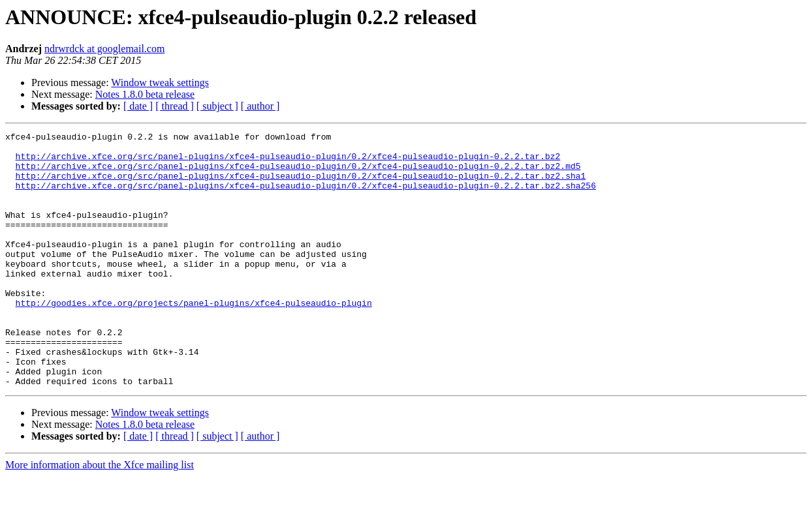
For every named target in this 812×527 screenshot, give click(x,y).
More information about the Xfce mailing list (100, 516)
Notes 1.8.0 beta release (145, 94)
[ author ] (260, 106)
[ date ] (138, 106)
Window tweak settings (160, 83)
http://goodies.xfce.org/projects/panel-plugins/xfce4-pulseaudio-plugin (194, 338)
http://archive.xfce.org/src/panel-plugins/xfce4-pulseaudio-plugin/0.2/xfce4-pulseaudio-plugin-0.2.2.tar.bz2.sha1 (301, 185)
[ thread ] (175, 106)
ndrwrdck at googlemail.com (104, 49)
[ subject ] (217, 106)
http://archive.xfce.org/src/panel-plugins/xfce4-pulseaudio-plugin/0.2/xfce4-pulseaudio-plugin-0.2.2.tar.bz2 (288, 162)
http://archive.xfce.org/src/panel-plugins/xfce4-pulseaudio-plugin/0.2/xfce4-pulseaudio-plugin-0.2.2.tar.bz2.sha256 (306, 197)
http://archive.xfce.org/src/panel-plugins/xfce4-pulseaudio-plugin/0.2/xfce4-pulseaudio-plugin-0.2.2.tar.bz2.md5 (298, 173)
